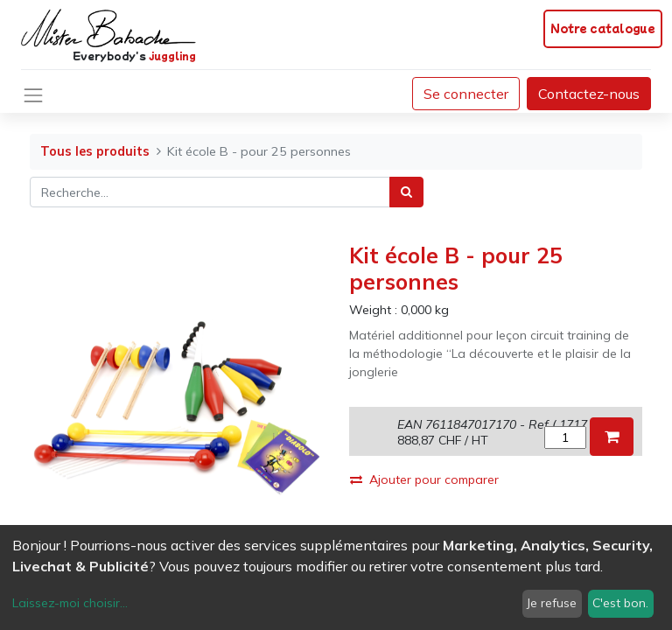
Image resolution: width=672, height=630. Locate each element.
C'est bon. (620, 603)
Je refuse (552, 603)
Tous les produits (95, 151)
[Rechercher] (406, 192)
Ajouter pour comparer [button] (424, 479)
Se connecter (466, 94)
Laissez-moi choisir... (70, 603)
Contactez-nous (589, 94)
